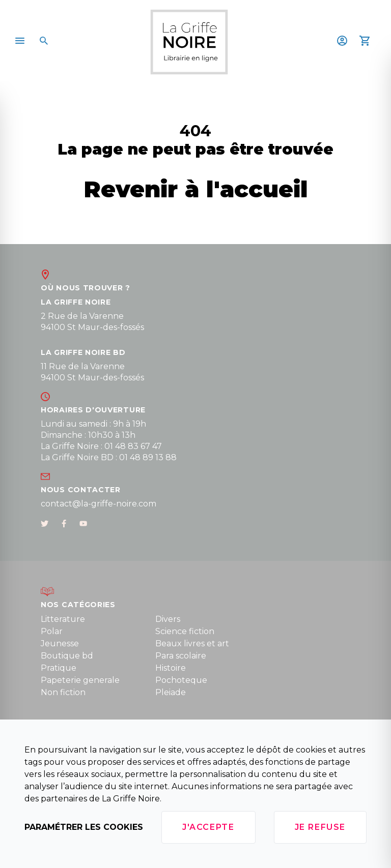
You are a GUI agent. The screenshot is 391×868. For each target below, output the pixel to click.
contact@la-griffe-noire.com (99, 504)
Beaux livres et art (192, 643)
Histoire (171, 668)
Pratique (59, 668)
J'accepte (208, 827)
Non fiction (63, 692)
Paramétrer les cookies (84, 827)
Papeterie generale (80, 680)
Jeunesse (60, 643)
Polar (52, 631)
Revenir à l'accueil (196, 189)
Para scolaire (181, 656)
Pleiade (171, 692)
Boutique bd (67, 656)
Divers (168, 619)
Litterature (63, 619)
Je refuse (320, 827)
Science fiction (185, 631)
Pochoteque (181, 680)
